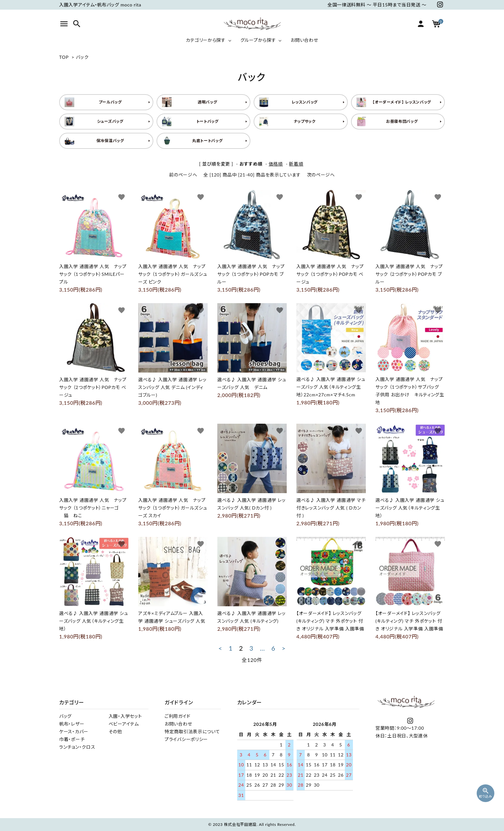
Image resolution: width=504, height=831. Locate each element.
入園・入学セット (125, 716)
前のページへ (183, 175)
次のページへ (321, 175)
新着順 (296, 164)
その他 (115, 732)
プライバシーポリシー (186, 739)
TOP (64, 57)
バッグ (65, 716)
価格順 (276, 164)
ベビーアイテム (124, 724)
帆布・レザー (72, 724)
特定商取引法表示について (192, 732)
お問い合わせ (178, 724)
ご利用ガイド (177, 716)
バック (82, 57)
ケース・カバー (74, 732)
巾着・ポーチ (72, 739)
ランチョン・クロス (77, 747)
